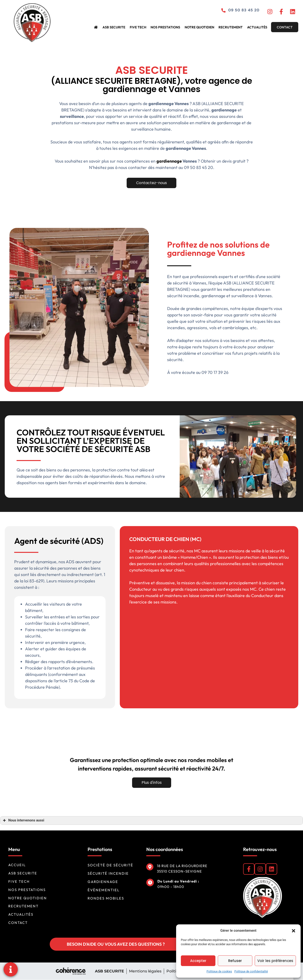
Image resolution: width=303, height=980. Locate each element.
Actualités (257, 27)
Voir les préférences (275, 961)
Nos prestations (168, 27)
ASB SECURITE (118, 27)
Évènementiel (104, 890)
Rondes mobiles (106, 898)
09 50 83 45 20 (242, 10)
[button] (294, 931)
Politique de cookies (219, 971)
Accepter (198, 961)
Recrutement (231, 27)
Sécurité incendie (108, 873)
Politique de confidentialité (251, 971)
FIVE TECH (141, 27)
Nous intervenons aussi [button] (23, 820)
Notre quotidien (201, 27)
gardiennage (222, 161)
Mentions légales (145, 971)
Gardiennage (103, 882)
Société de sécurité (110, 865)
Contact (284, 27)
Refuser (235, 961)
